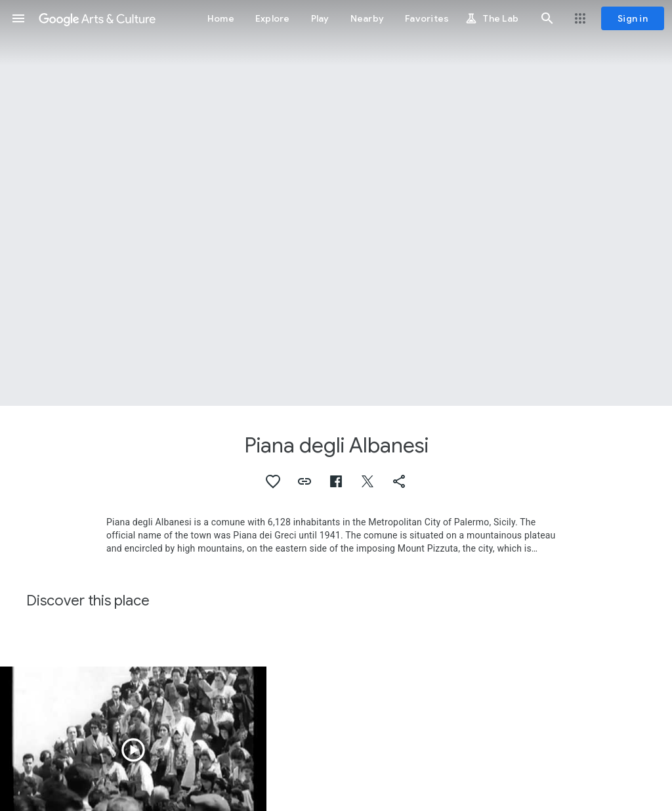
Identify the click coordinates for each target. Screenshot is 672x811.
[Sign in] (633, 18)
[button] (18, 18)
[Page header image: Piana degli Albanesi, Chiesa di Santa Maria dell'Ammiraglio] (336, 203)
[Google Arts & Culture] (97, 18)
